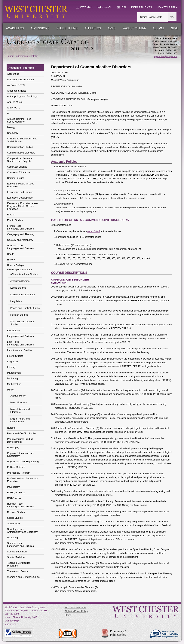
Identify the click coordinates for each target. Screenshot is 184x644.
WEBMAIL (85, 7)
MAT (64, 179)
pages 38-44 (94, 231)
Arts (112, 28)
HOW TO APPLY (167, 7)
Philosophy (13, 447)
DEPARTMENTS (142, 7)
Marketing (12, 378)
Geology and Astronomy (20, 240)
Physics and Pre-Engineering (23, 462)
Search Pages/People (151, 17)
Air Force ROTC (16, 85)
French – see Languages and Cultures (20, 227)
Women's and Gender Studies (22, 323)
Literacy (11, 367)
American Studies (17, 91)
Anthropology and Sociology (22, 96)
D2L (122, 7)
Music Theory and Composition (20, 420)
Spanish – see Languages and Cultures (20, 545)
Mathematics (14, 384)
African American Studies (21, 79)
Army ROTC (14, 108)
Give (174, 28)
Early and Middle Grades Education (21, 185)
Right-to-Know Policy (76, 611)
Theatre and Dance (18, 571)
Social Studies (15, 518)
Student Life (67, 28)
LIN (153, 175)
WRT (95, 179)
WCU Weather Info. (75, 608)
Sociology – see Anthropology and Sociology (22, 530)
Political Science (16, 467)
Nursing (11, 428)
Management (14, 373)
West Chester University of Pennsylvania (25, 607)
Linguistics (16, 301)
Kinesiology (13, 331)
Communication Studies (20, 147)
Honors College (16, 265)
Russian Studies (19, 315)
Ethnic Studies (15, 220)
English (11, 215)
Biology (11, 127)
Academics (15, 28)
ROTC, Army (14, 498)
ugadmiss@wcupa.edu (166, 56)
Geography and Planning (21, 234)
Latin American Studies (23, 295)
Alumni (158, 28)
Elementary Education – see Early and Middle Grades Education (22, 206)
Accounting (13, 74)
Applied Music (15, 102)
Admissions (40, 28)
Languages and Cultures (20, 336)
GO (172, 17)
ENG (143, 175)
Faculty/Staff (134, 28)
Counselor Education (18, 172)
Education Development (20, 198)
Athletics (93, 28)
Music (10, 390)
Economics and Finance (20, 192)
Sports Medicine (16, 557)
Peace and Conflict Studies (25, 308)
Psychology (13, 487)
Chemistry (13, 133)
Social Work (14, 523)
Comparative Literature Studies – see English (20, 160)
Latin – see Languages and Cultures (20, 343)
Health (11, 254)
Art (9, 113)
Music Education (19, 402)
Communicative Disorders (21, 153)
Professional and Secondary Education (22, 480)
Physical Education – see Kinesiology (21, 454)
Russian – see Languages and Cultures (20, 505)
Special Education (17, 552)
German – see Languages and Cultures (20, 247)
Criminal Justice (16, 178)
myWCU (105, 7)
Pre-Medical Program (19, 473)
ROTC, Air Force (16, 492)
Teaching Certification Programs (19, 564)
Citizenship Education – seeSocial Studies (22, 140)
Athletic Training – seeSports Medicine (19, 120)
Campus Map (12, 621)
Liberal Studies (15, 356)
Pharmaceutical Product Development (20, 440)
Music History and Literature (20, 411)
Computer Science (17, 167)
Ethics (68, 615)
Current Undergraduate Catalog (22, 56)
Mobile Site (10, 624)
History (11, 260)
